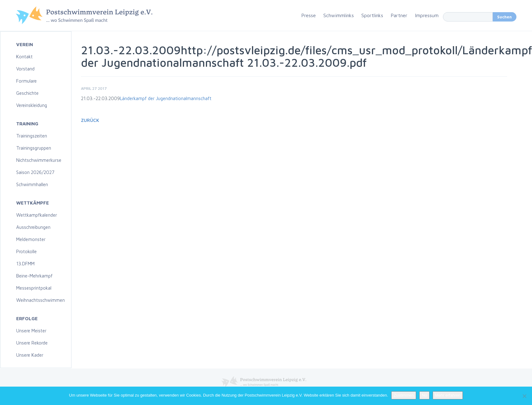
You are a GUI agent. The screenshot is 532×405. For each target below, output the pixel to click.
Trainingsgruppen (34, 148)
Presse (309, 15)
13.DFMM (25, 264)
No (424, 395)
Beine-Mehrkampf (34, 276)
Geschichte (27, 93)
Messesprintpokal (34, 288)
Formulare (26, 81)
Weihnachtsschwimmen (40, 300)
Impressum (427, 15)
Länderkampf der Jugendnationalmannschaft (166, 98)
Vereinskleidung (32, 105)
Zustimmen (404, 395)
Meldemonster (31, 239)
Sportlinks (372, 15)
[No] (524, 396)
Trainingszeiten (32, 136)
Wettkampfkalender (37, 215)
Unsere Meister (31, 331)
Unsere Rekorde (32, 343)
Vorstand (25, 69)
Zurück (90, 120)
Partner (399, 15)
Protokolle (26, 251)
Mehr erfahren (448, 395)
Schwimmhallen (32, 184)
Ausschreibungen (33, 227)
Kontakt (24, 57)
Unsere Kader (30, 355)
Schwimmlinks (339, 15)
